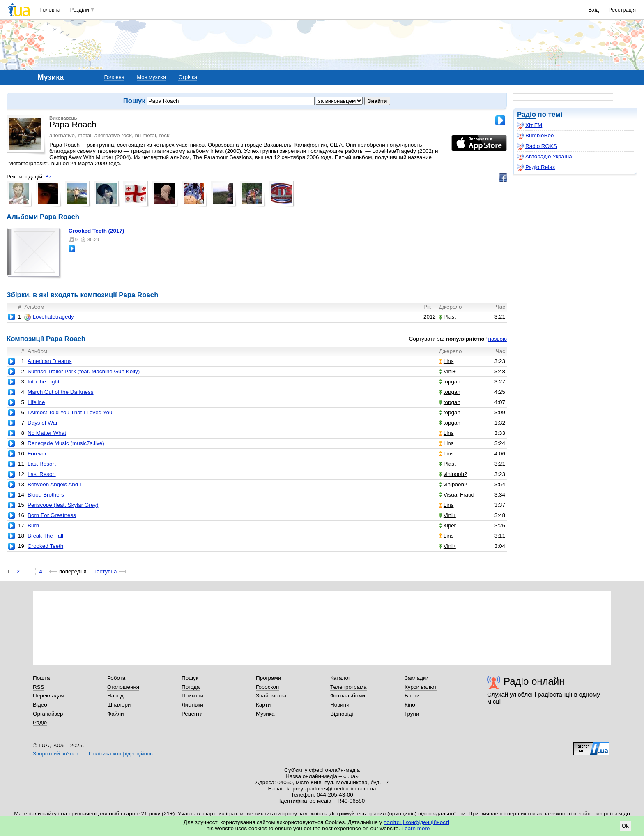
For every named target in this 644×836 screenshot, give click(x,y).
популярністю (465, 339)
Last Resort (42, 464)
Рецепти (192, 714)
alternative (62, 135)
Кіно (410, 705)
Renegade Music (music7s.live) (66, 443)
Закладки (416, 678)
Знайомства (271, 696)
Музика (265, 714)
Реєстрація (622, 10)
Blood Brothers (46, 495)
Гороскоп (267, 687)
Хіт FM (530, 125)
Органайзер (48, 714)
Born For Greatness (52, 515)
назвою (498, 339)
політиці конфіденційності (416, 822)
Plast (447, 317)
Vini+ (447, 371)
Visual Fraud (457, 495)
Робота (116, 678)
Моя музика (151, 77)
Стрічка (187, 77)
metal (84, 135)
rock (164, 135)
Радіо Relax (536, 167)
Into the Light (44, 382)
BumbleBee (535, 136)
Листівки (192, 705)
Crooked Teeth (45, 546)
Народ (115, 696)
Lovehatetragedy (49, 317)
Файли (116, 714)
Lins (446, 361)
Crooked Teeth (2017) (97, 231)
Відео (40, 705)
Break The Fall (45, 536)
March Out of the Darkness (61, 392)
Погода (191, 687)
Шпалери (119, 705)
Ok (625, 826)
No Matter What (47, 433)
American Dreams (50, 361)
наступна (105, 572)
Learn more (416, 828)
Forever (37, 454)
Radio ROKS (537, 146)
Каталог (340, 678)
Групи (412, 714)
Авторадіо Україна (545, 157)
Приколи (192, 696)
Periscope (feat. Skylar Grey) (63, 505)
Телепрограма (348, 687)
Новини (340, 705)
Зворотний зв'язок (56, 754)
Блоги (412, 696)
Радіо (527, 114)
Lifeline (36, 402)
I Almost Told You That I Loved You (70, 412)
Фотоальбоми (348, 696)
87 (48, 177)
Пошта (41, 678)
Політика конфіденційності (123, 754)
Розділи (80, 10)
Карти (263, 705)
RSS (39, 687)
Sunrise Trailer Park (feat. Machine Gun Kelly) (84, 371)
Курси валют (421, 687)
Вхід (594, 10)
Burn (33, 525)
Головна (50, 10)
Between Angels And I (54, 484)
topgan (450, 382)
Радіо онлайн (534, 681)
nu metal (145, 135)
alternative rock (113, 135)
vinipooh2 (453, 474)
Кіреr (447, 525)
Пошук (190, 678)
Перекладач (48, 696)
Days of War (43, 423)
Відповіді (342, 714)
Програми (268, 678)
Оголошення (123, 687)
